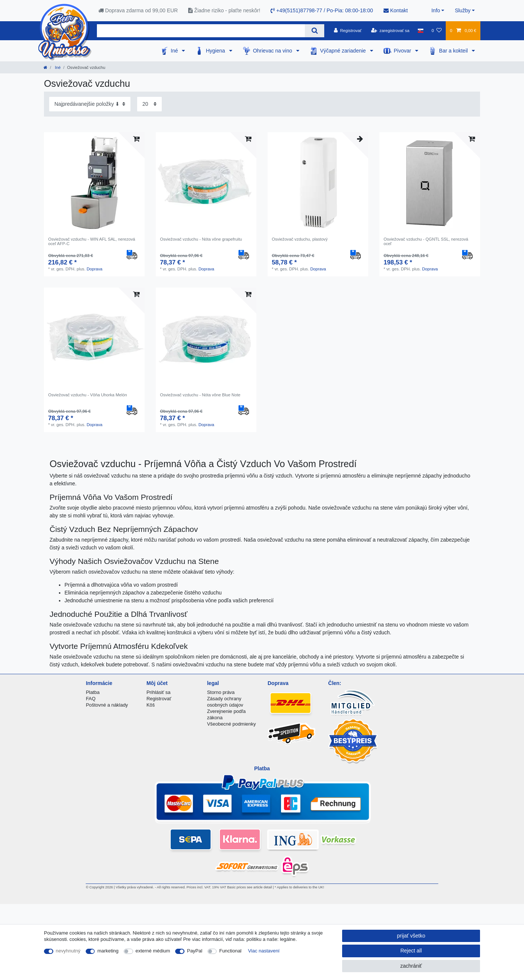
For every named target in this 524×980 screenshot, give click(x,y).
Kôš (151, 705)
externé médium (153, 951)
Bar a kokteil (454, 51)
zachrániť (411, 966)
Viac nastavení (264, 951)
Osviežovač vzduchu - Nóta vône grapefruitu (201, 239)
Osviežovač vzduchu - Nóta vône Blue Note (200, 395)
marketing (108, 951)
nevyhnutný (68, 951)
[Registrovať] (348, 31)
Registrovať (159, 699)
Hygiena (216, 51)
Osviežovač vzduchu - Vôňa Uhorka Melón (87, 395)
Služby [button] (463, 10)
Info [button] (435, 10)
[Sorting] (90, 104)
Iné (175, 51)
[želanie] (437, 31)
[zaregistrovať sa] (390, 31)
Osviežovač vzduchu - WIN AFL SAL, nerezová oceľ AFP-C (91, 241)
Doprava (94, 269)
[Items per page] (149, 104)
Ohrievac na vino (273, 51)
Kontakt (396, 10)
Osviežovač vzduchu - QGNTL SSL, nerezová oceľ (426, 241)
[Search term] (201, 31)
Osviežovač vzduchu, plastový (300, 239)
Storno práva (221, 692)
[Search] (314, 31)
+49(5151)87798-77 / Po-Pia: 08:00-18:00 (322, 10)
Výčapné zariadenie (344, 51)
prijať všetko (411, 936)
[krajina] (421, 31)
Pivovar (403, 51)
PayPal (195, 951)
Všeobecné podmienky (231, 724)
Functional (230, 951)
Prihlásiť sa (159, 692)
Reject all (411, 951)
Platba (93, 692)
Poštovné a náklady (107, 705)
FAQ (91, 699)
